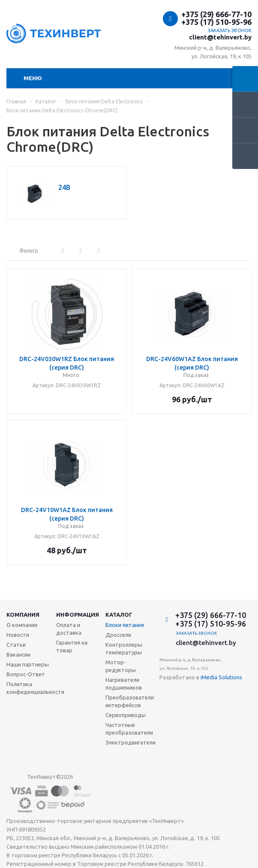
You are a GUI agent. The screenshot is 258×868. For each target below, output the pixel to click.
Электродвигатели (130, 742)
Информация (78, 615)
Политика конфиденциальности (35, 688)
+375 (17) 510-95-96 (216, 22)
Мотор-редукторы (121, 666)
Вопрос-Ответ (26, 674)
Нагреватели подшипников (124, 684)
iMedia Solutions (221, 677)
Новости (18, 635)
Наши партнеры (28, 664)
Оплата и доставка (69, 629)
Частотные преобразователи (129, 729)
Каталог (119, 615)
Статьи (16, 645)
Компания (23, 615)
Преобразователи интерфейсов (130, 701)
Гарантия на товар (72, 646)
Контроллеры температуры (124, 648)
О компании (22, 625)
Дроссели (118, 635)
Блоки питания (125, 625)
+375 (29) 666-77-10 (216, 14)
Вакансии (18, 654)
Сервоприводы (126, 715)
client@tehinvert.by (220, 37)
